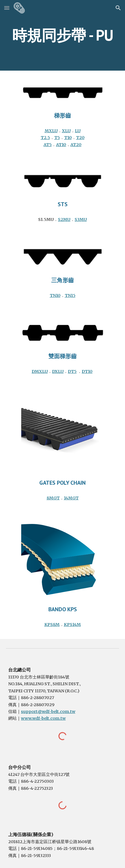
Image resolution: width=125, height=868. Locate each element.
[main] (62, 35)
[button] (7, 8)
